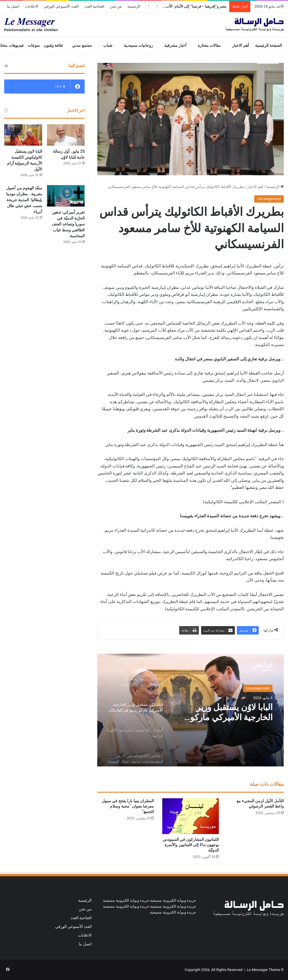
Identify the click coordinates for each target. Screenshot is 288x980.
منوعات (34, 46)
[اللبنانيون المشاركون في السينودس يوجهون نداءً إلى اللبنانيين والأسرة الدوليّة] (191, 816)
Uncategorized (269, 199)
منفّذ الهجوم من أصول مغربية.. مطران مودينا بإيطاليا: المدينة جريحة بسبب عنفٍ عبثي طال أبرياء (24, 200)
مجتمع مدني (82, 46)
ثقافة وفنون (54, 46)
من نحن (116, 6)
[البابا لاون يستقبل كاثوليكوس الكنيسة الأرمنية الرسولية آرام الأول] (23, 135)
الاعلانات (32, 6)
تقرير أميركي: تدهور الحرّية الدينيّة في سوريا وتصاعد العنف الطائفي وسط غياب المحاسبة (68, 224)
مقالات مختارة (209, 46)
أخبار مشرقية (175, 46)
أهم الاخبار (240, 46)
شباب (108, 46)
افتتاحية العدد (94, 6)
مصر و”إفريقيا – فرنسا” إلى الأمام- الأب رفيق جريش (186, 6)
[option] (191, 710)
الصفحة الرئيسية (269, 46)
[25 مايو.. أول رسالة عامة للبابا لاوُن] (66, 135)
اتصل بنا (13, 6)
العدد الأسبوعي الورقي (61, 6)
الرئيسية (134, 6)
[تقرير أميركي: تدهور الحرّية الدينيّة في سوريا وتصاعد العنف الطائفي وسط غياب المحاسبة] (66, 196)
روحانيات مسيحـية (139, 46)
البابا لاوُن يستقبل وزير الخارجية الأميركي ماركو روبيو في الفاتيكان (231, 712)
